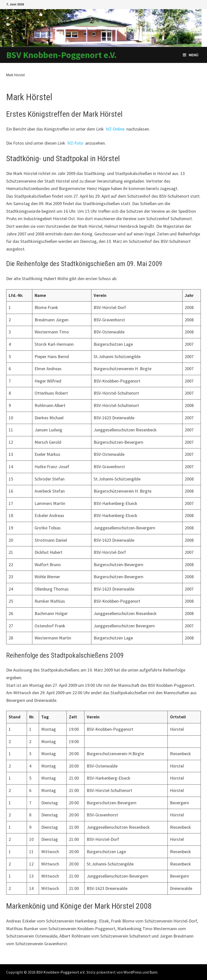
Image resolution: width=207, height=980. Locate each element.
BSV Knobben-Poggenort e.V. (61, 55)
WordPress (133, 972)
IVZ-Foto (75, 143)
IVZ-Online (115, 129)
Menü (191, 55)
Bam (153, 972)
